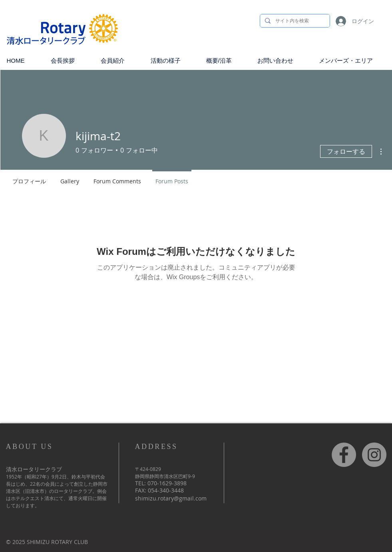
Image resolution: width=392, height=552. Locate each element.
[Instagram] (374, 455)
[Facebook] (344, 455)
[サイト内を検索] (294, 21)
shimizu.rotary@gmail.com (171, 498)
